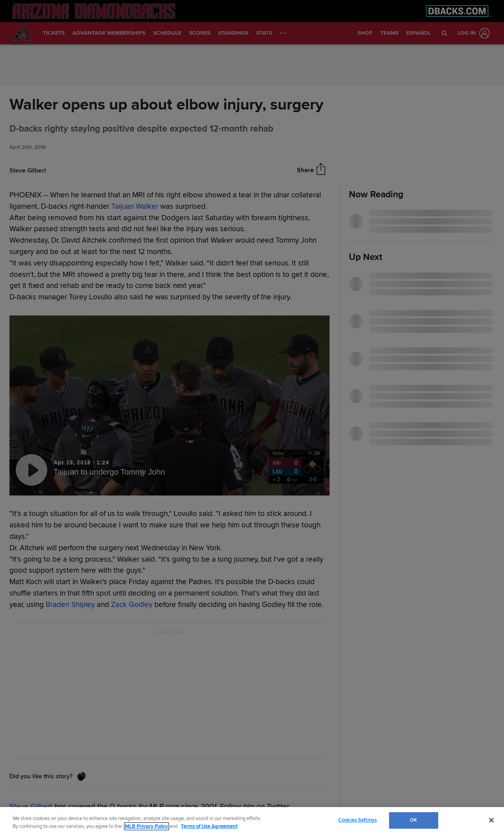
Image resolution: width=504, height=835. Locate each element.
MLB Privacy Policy (146, 826)
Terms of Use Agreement (209, 826)
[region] (252, 821)
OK (413, 820)
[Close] (491, 820)
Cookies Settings (358, 820)
